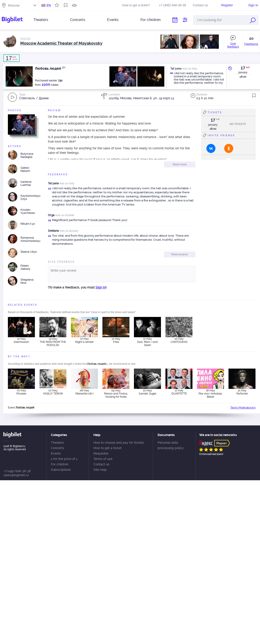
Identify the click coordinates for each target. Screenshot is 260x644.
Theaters (41, 20)
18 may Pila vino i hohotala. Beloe (210, 394)
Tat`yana (53, 183)
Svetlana (53, 231)
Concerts (78, 20)
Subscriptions (61, 470)
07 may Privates (21, 392)
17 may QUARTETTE (179, 392)
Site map (100, 470)
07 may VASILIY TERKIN (53, 392)
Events (113, 20)
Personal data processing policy (171, 445)
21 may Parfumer (242, 392)
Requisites (101, 453)
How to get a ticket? (136, 5)
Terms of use (103, 459)
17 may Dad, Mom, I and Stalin (147, 342)
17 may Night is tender (84, 340)
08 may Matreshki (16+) (84, 392)
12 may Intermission (21, 340)
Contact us (200, 5)
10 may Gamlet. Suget (147, 392)
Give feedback (233, 45)
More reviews (180, 254)
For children (150, 20)
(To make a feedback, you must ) (77, 287)
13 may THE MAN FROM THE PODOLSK (53, 342)
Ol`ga (51, 215)
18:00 (11, 58)
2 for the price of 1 (64, 459)
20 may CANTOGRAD (179, 340)
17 (243, 68)
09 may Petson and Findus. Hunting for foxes (116, 394)
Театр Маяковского (243, 408)
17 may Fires (116, 340)
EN (49, 5)
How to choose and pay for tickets (119, 443)
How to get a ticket (107, 448)
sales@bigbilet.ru (16, 475)
